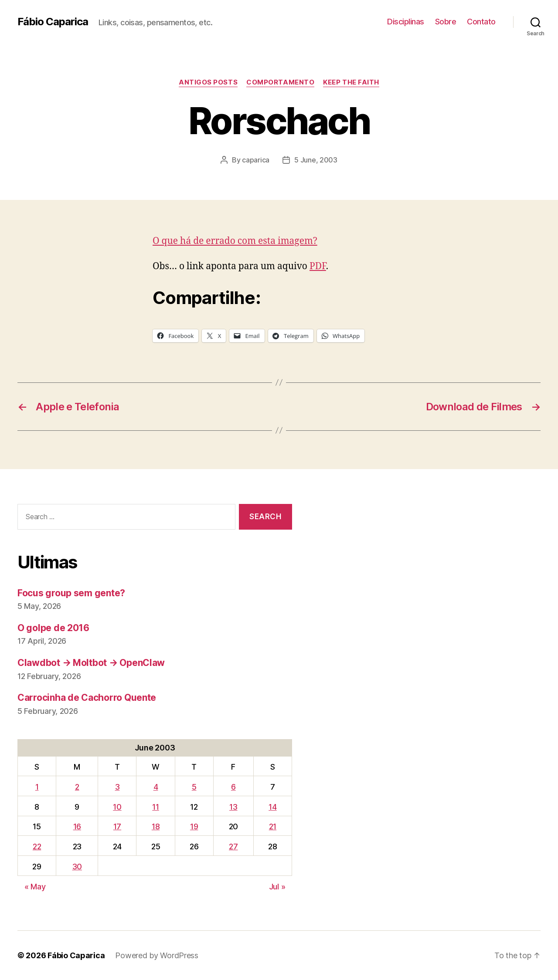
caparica (256, 160)
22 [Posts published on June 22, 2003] (37, 847)
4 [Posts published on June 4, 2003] (156, 787)
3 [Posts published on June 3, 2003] (117, 787)
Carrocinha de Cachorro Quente (87, 698)
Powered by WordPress (157, 955)
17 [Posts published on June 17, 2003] (117, 826)
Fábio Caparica (53, 22)
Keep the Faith (351, 82)
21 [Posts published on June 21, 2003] (273, 826)
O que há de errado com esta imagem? (235, 241)
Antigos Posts (208, 82)
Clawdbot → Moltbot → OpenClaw (91, 663)
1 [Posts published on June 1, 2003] (37, 787)
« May (35, 887)
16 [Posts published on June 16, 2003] (77, 826)
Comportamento (280, 82)
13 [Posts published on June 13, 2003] (233, 807)
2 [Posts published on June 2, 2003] (77, 787)
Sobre (446, 22)
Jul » (277, 887)
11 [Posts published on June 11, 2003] (155, 807)
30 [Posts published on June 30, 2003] (77, 867)
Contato (481, 22)
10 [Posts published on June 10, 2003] (117, 807)
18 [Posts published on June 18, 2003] (156, 826)
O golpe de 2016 (53, 628)
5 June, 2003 (316, 160)
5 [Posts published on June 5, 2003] (194, 787)
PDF (318, 266)
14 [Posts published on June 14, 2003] (272, 807)
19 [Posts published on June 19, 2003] (194, 826)
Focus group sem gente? (71, 593)
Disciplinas (406, 22)
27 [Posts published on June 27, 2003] (233, 847)
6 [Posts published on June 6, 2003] (233, 787)
